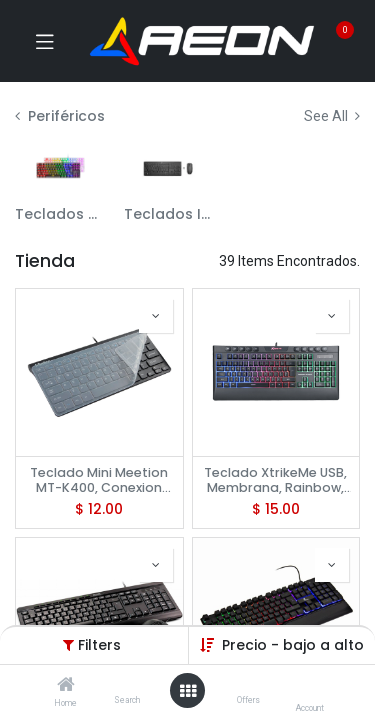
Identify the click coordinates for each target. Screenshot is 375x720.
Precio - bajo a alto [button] (293, 645)
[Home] (66, 686)
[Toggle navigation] (45, 41)
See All (332, 116)
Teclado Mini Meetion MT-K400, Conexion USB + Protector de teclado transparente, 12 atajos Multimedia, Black (99, 480)
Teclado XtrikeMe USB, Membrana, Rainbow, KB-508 (275, 480)
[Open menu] (188, 691)
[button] (156, 316)
